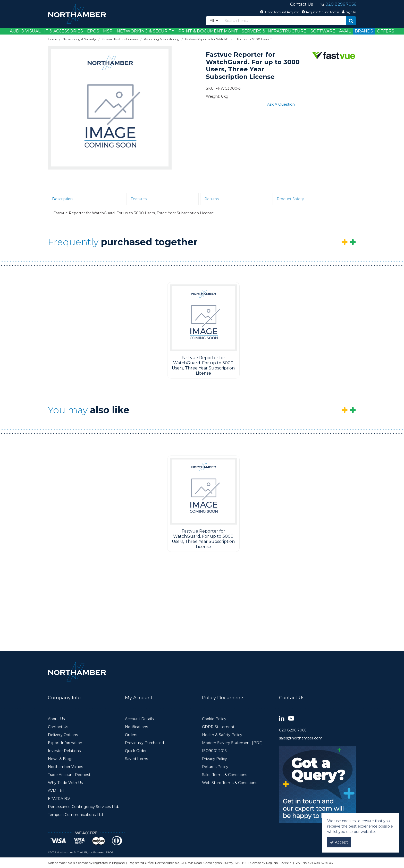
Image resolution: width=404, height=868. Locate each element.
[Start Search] (351, 21)
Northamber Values (65, 767)
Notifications (136, 727)
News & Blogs (61, 759)
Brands (364, 31)
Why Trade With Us (65, 783)
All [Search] (212, 21)
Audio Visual (25, 31)
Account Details (139, 719)
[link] (282, 719)
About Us (56, 719)
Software (323, 31)
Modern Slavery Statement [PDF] (232, 743)
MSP (108, 31)
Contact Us (58, 727)
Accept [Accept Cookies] (339, 842)
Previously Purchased (144, 743)
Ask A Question (281, 104)
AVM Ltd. (56, 791)
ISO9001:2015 (214, 751)
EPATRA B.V (59, 799)
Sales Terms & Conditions (225, 775)
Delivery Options (63, 735)
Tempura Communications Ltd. (76, 815)
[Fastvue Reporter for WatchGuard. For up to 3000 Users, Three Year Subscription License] (203, 318)
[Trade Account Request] (279, 12)
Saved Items (136, 759)
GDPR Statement (218, 727)
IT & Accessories (64, 31)
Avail (345, 31)
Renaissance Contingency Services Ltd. (83, 807)
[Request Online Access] (320, 12)
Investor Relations (64, 751)
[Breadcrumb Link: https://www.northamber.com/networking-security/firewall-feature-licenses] (120, 39)
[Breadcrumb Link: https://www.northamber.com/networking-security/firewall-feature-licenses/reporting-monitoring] (162, 39)
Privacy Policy (214, 759)
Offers (386, 31)
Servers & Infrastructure (274, 31)
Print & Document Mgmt (208, 31)
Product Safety (290, 199)
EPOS (93, 31)
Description (62, 199)
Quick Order (136, 751)
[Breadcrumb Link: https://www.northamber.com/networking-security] (79, 39)
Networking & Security (145, 31)
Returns (212, 199)
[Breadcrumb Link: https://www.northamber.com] (52, 39)
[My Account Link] (348, 12)
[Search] (284, 21)
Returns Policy (215, 767)
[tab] (86, 199)
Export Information (65, 743)
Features (139, 199)
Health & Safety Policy (222, 735)
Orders (131, 735)
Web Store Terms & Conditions (230, 783)
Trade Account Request (69, 775)
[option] (110, 108)
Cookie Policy (214, 719)
